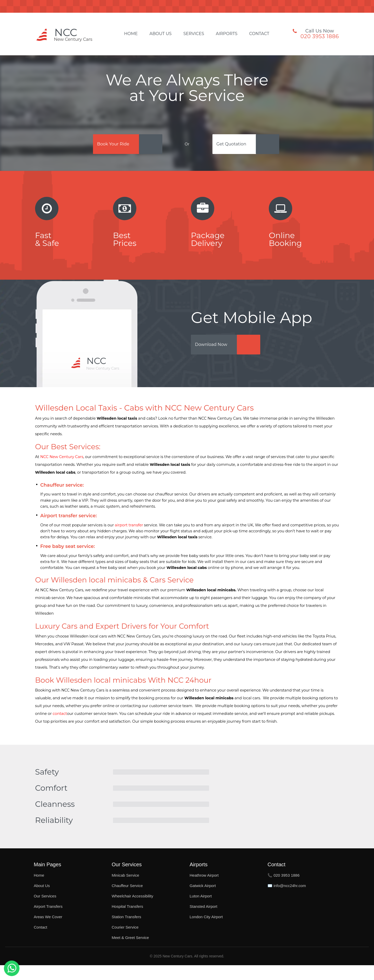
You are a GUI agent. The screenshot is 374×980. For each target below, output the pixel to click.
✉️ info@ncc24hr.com (287, 900)
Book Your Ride (110, 146)
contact (60, 728)
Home (131, 34)
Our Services (45, 911)
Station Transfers (126, 932)
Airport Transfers (48, 921)
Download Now (220, 358)
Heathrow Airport (204, 890)
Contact (259, 34)
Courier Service (125, 942)
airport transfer (129, 540)
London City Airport (206, 932)
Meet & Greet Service (130, 952)
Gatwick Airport (203, 900)
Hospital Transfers (127, 921)
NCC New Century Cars (62, 472)
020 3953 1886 (320, 36)
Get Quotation (240, 146)
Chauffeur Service (127, 900)
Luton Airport (201, 911)
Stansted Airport (203, 921)
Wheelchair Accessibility (132, 911)
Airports (227, 34)
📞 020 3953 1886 (283, 890)
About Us (160, 34)
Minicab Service (125, 890)
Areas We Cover (48, 932)
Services (194, 34)
